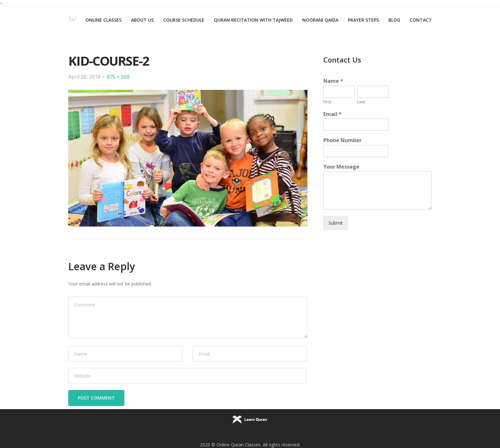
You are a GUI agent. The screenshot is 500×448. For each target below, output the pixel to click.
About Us (142, 20)
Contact (421, 20)
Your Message (341, 167)
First (327, 102)
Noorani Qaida (320, 20)
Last (361, 102)
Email (332, 114)
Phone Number (342, 140)
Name (333, 81)
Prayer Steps (363, 20)
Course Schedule (184, 20)
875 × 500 (118, 77)
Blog (394, 20)
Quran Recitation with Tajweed (253, 20)
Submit (336, 223)
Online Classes (103, 20)
